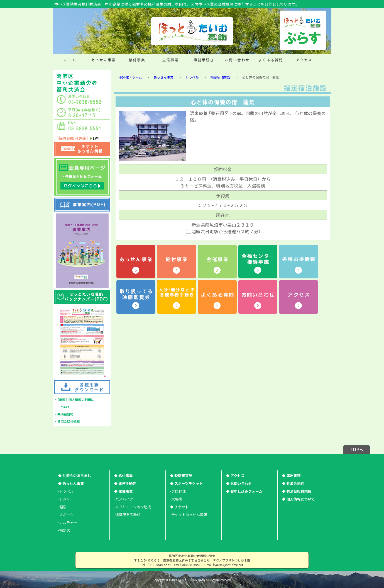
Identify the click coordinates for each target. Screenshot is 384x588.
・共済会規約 (64, 414)
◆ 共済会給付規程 (297, 491)
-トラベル (66, 491)
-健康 (62, 507)
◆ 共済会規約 (293, 483)
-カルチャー (68, 523)
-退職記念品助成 (127, 515)
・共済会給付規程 (67, 421)
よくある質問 (271, 60)
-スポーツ (66, 515)
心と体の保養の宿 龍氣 (223, 102)
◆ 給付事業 (123, 476)
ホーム (70, 60)
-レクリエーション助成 (133, 507)
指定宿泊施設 (221, 77)
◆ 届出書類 (291, 476)
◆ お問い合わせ (239, 483)
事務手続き (204, 60)
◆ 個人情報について (299, 499)
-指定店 (64, 530)
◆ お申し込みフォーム (244, 491)
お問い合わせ (237, 60)
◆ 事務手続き (125, 483)
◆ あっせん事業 (71, 483)
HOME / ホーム (130, 77)
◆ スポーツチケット (187, 483)
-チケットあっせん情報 (189, 515)
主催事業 (170, 60)
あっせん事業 (104, 60)
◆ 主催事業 (123, 491)
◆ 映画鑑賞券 (181, 476)
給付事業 (137, 60)
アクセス (304, 60)
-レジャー (66, 499)
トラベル (192, 77)
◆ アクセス (235, 476)
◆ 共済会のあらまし (75, 476)
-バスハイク (124, 499)
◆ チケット (179, 507)
